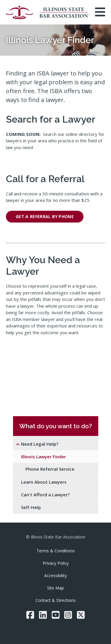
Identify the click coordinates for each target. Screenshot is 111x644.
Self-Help (31, 507)
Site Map (55, 588)
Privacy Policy (56, 563)
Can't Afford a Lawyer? (45, 495)
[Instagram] (68, 615)
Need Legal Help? (40, 444)
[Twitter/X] (81, 615)
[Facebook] (30, 615)
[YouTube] (56, 615)
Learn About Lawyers (44, 482)
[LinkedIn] (43, 615)
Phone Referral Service (50, 469)
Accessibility (55, 575)
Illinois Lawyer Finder (44, 457)
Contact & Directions (56, 600)
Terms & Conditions (56, 551)
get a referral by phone (45, 216)
